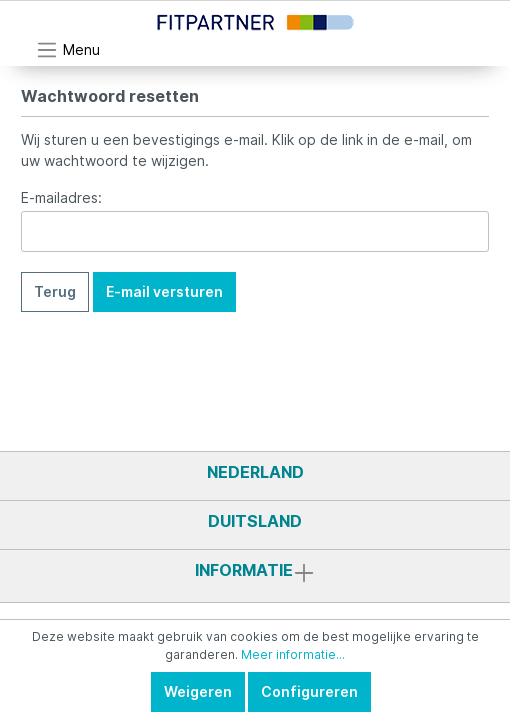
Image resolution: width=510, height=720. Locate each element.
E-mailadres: (61, 197)
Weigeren (198, 691)
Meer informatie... (293, 654)
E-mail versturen (164, 291)
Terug (55, 291)
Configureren (309, 691)
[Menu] (68, 50)
